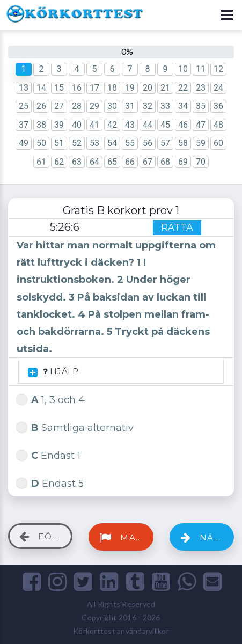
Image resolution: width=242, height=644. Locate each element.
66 (130, 162)
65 (112, 162)
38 (41, 125)
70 (201, 162)
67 (148, 162)
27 (59, 106)
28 (77, 106)
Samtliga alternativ (75, 426)
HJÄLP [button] (53, 372)
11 (201, 69)
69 (183, 162)
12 (218, 69)
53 (94, 143)
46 (183, 125)
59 (201, 143)
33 (165, 106)
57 (165, 143)
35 (201, 106)
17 (94, 88)
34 (183, 106)
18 (112, 88)
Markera (126, 537)
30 (112, 106)
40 (77, 125)
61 (41, 162)
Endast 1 (49, 454)
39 (59, 125)
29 (94, 106)
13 (24, 88)
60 (218, 143)
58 (183, 143)
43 (130, 125)
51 (59, 143)
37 (24, 125)
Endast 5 (50, 482)
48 (218, 125)
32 (148, 106)
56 (148, 143)
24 (218, 88)
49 (24, 143)
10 (183, 69)
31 (130, 106)
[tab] (121, 372)
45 (165, 125)
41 (94, 125)
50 (41, 143)
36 (218, 106)
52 (77, 143)
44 (148, 125)
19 (130, 88)
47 (201, 125)
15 (59, 88)
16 (77, 88)
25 (24, 106)
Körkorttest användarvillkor (121, 631)
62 (59, 162)
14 (41, 88)
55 (130, 143)
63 (77, 162)
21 (165, 88)
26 (41, 106)
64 (94, 162)
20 (148, 88)
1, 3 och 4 (51, 398)
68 (165, 162)
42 (112, 125)
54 (112, 143)
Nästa (206, 537)
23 (201, 88)
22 (183, 88)
